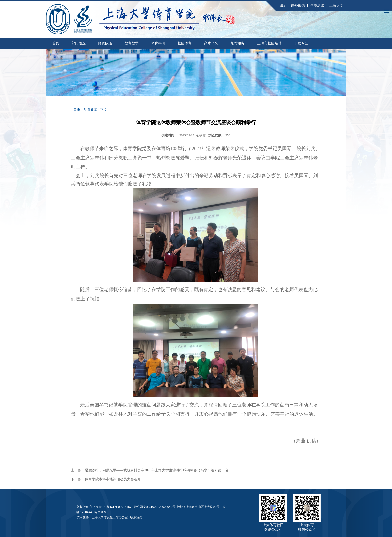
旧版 (282, 5)
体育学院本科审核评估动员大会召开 (113, 479)
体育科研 (158, 43)
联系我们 (137, 517)
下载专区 (301, 43)
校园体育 (185, 43)
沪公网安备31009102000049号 (155, 507)
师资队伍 (105, 43)
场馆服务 (238, 43)
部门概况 (79, 43)
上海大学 (336, 5)
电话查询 (100, 512)
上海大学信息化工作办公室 (111, 517)
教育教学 (132, 43)
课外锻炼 (298, 5)
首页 (56, 43)
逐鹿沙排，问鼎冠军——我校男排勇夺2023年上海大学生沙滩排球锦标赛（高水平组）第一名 (157, 470)
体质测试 (317, 5)
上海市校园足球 (269, 43)
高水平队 (211, 43)
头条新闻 (90, 110)
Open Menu (387, 11)
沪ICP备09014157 (120, 507)
